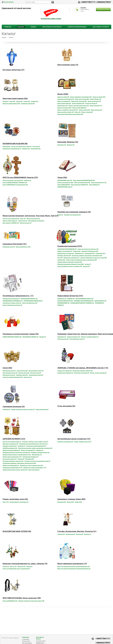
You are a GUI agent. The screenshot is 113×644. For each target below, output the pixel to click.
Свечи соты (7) (28, 377)
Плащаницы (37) (79, 253)
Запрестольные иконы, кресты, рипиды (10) (15, 470)
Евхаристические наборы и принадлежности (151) (17, 455)
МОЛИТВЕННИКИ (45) (63, 303)
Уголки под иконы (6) (91, 103)
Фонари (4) (29, 566)
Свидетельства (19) (63, 339)
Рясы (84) (60, 258)
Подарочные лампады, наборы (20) (83, 371)
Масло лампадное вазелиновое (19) (72, 564)
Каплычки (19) (21, 566)
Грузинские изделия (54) (28, 104)
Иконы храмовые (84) (78, 103)
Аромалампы (6, 146)
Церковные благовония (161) (15, 244)
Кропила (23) (21, 459)
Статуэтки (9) (36, 146)
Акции (33, 27)
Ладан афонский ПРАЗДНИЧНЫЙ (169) (84, 180)
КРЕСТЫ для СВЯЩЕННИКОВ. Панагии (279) (20, 178)
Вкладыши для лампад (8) (82, 373)
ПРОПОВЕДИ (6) (99, 303)
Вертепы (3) (88, 534)
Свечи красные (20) (22, 371)
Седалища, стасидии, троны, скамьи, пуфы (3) (35, 442)
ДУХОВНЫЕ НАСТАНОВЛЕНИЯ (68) (84, 301)
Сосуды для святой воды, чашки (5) (21, 146)
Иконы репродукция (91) (64, 103)
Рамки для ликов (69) (63, 97)
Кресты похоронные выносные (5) (12, 305)
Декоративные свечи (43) (36, 375)
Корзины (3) (43, 337)
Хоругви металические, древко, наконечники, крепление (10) (35, 448)
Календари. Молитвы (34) (68, 142)
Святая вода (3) (23, 221)
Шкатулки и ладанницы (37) (10, 444)
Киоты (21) (78, 112)
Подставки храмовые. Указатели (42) (13, 461)
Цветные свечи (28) (24, 373)
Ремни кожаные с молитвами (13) (19, 502)
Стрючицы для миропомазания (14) (36, 446)
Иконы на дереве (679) (99, 97)
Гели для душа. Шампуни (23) (11, 219)
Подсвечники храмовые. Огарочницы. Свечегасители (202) (19, 463)
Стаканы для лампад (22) (65, 371)
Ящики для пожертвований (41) (12, 450)
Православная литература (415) (70, 296)
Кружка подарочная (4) (42, 409)
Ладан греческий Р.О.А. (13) (99, 182)
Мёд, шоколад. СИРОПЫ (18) (11, 223)
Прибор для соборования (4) (11, 465)
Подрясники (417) (100, 253)
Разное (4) (60, 215)
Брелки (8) (6, 101)
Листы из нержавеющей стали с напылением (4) (16, 569)
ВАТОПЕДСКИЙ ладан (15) (65, 180)
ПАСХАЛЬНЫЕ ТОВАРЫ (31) (30, 337)
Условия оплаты (41, 641)
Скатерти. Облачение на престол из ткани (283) (94, 258)
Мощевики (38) (30, 459)
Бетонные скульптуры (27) (14, 70)
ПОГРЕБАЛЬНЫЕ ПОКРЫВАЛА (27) (13, 301)
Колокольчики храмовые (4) (30, 457)
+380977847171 (88, 2)
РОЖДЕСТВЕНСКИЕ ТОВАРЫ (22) (12, 337)
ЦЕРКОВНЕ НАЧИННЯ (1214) (14, 439)
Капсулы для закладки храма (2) (12, 442)
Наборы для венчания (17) (65, 251)
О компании (26, 639)
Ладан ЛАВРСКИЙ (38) (64, 185)
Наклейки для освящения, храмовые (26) (74, 212)
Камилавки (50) (62, 502)
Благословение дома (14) (68, 65)
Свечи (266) (7, 368)
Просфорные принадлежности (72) (12, 468)
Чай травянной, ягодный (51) (36, 221)
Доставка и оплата (40, 638)
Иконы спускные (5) (97, 110)
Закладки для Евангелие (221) (90, 251)
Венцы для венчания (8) (28, 450)
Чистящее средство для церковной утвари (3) (37, 461)
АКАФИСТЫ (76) (62, 299)
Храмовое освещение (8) (10, 446)
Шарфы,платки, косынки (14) (66, 253)
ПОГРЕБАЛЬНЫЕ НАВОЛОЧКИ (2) (33, 301)
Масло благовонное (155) (23, 247)
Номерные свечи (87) (22, 375)
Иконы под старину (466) (64, 108)
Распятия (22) (80, 534)
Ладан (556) (62, 178)
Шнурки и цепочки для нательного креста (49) (31, 601)
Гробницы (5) (39, 450)
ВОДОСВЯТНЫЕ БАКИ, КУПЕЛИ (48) (17, 531)
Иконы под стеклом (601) (82, 99)
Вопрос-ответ (26, 641)
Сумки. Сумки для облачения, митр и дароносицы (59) (81, 260)
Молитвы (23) (71, 145)
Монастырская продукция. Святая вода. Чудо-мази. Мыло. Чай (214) (30, 216)
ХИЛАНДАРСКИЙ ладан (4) (65, 187)
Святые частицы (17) (26, 223)
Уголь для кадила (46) (66, 406)
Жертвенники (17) (37, 455)
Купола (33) (6, 566)
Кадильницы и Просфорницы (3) (12, 149)
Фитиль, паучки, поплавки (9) (98, 373)
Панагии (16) (28, 180)
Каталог (21, 27)
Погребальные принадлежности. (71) (18, 296)
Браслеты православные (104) (11, 104)
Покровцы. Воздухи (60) (64, 256)
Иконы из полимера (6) (64, 101)
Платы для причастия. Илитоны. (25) (88, 249)
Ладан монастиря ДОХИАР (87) (80, 185)
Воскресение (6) (70, 534)
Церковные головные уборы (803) (71, 499)
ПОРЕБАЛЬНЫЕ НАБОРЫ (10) (29, 299)
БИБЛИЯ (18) (71, 299)
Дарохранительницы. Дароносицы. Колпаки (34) (16, 452)
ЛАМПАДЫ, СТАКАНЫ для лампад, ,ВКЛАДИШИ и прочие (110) (83, 368)
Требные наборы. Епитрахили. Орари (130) (70, 262)
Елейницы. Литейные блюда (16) (40, 452)
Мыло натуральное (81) (33, 219)
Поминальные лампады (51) (65, 373)
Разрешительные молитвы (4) (11, 299)
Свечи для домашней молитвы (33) (13, 377)
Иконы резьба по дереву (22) (66, 112)
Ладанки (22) (35, 101)
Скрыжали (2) (21, 446)
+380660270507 (104, 2)
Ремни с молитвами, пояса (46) (15, 499)
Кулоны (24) (19, 101)
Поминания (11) (62, 337)
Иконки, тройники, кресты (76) (83, 442)
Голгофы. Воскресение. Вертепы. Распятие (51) (77, 531)
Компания (26, 637)
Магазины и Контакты (52, 27)
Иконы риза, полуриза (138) (79, 101)
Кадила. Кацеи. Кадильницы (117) (12, 457)
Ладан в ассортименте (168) (65, 182)
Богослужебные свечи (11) (36, 371)
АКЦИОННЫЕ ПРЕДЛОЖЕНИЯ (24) (67, 249)
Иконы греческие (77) (96, 106)
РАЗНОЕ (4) (61, 305)
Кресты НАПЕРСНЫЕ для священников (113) (15, 185)
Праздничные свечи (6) (9, 371)
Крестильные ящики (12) (10, 459)
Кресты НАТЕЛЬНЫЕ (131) (10, 601)
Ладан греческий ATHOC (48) (82, 182)
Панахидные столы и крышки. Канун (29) (31, 465)
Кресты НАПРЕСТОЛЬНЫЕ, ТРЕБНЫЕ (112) (15, 182)
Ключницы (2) (7, 409)
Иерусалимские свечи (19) (10, 373)
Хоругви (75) (86, 266)
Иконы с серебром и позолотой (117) (68, 110)
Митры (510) (70, 502)
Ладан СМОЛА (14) (94, 185)
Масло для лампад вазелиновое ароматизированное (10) (74, 566)
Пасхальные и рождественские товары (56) (21, 334)
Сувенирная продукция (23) (14, 407)
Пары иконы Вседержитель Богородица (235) (70, 114)
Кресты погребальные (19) (30, 303)
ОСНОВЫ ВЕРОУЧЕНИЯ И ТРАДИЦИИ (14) (82, 303)
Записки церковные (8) (74, 337)
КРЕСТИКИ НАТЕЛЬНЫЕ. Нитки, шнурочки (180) (22, 598)
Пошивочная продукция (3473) (70, 246)
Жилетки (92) (77, 251)
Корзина (83, 8)
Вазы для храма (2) (34, 470)
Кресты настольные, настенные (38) (13, 180)
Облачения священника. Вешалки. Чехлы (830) (71, 264)
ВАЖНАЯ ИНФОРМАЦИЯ (77, 27)
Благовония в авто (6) (9, 247)
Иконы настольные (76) (94, 101)
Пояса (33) (6, 502)
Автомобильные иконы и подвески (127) (74, 439)
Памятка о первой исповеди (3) (90, 337)
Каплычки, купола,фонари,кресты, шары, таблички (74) (25, 564)
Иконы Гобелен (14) (96, 99)
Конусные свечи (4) (36, 373)
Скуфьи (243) (78, 502)
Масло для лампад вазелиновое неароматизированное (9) (74, 569)
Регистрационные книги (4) (77, 339)
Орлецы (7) (88, 264)
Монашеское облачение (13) (72, 258)
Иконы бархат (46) (63, 106)
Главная (8, 27)
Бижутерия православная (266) (15, 99)
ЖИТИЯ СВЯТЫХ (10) (100, 301)
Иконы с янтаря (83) (87, 112)
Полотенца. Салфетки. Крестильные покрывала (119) (87, 256)
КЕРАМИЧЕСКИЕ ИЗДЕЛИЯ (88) (15, 144)
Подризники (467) (90, 253)
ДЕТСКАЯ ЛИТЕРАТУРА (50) (65, 301)
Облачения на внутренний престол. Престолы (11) (33, 444)
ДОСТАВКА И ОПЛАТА (101, 27)
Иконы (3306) (63, 94)
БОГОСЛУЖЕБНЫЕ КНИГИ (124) (84, 299)
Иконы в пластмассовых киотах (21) (79, 106)
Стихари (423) (61, 260)
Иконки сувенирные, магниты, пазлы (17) (23, 409)
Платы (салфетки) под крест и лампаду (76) (70, 266)
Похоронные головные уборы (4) (12, 303)
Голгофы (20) (61, 534)
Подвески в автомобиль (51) (65, 442)
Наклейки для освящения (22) (72, 215)
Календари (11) (62, 145)
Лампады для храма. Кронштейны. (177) (35, 468)
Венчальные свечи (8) (9, 375)
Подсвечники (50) (36, 149)
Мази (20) (23, 219)
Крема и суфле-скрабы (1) (10, 221)
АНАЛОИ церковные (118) (10, 448)
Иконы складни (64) (85, 110)
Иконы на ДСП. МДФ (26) (79, 108)
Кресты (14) (13, 566)
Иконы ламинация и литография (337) (81, 97)
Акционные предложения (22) (66, 99)
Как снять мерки (27, 643)
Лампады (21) (26, 149)
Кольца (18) (27, 101)
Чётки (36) (12, 101)
